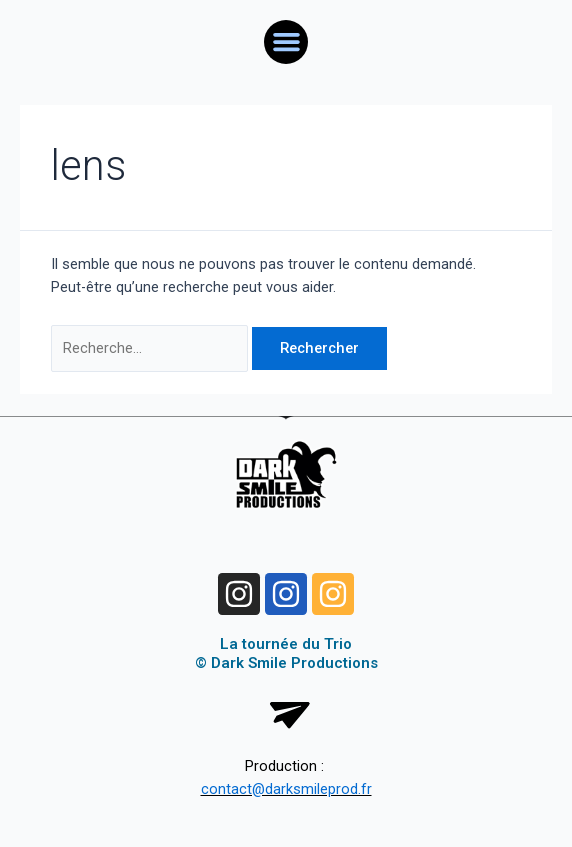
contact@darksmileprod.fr (286, 789)
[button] (286, 42)
